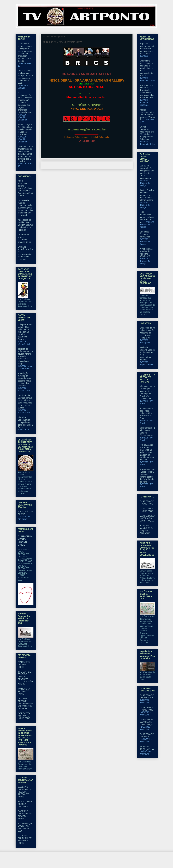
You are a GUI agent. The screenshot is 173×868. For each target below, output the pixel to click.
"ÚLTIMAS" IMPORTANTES (147, 748)
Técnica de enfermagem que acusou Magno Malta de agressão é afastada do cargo (26, 356)
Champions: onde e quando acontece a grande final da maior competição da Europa (147, 68)
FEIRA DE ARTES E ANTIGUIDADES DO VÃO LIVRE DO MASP (26, 704)
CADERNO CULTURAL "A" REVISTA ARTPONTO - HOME (25, 792)
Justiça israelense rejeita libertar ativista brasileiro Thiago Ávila (147, 115)
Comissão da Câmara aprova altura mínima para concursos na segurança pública (25, 402)
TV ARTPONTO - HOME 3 (147, 735)
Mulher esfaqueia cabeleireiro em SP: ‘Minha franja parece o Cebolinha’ (147, 133)
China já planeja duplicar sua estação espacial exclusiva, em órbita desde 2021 (26, 77)
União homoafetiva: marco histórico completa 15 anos (147, 217)
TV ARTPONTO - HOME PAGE (147, 503)
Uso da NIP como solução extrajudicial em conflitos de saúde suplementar (147, 172)
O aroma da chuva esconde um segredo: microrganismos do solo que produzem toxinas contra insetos (25, 52)
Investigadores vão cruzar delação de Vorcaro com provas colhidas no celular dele (147, 91)
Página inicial (87, 165)
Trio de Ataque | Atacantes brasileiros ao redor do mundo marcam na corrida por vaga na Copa (147, 452)
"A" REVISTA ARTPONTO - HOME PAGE (24, 716)
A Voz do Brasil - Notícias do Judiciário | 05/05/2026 (147, 253)
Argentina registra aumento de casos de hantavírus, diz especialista (147, 49)
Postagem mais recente (55, 165)
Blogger (110, 862)
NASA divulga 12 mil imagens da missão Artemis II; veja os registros (26, 129)
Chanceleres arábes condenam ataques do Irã (25, 238)
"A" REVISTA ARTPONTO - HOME (24, 665)
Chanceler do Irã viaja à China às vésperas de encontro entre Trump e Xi (147, 333)
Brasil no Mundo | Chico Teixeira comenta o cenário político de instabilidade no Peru (147, 476)
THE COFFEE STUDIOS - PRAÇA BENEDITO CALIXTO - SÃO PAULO (25, 678)
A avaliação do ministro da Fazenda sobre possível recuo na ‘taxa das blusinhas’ (25, 379)
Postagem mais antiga (119, 165)
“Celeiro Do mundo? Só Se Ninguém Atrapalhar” (147, 529)
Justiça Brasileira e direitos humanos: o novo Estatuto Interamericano (147, 195)
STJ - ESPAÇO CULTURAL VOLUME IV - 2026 (25, 827)
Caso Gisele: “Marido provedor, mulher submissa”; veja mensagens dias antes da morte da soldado (26, 208)
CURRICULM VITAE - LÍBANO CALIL (25, 541)
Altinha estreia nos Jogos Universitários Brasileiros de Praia (146, 413)
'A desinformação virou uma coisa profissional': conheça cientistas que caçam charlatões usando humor (25, 102)
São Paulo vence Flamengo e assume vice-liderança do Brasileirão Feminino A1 (147, 392)
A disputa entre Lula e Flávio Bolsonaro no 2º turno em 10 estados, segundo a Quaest (25, 332)
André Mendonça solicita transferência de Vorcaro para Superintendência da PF (25, 188)
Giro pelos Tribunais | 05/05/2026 (145, 234)
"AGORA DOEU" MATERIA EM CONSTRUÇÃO (147, 518)
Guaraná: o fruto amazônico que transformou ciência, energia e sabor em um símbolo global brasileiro (25, 154)
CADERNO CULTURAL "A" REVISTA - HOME (25, 815)
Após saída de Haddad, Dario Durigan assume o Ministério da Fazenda (25, 225)
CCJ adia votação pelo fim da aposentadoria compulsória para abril (25, 253)
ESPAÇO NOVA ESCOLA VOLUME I (25, 804)
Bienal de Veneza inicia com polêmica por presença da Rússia (25, 422)
